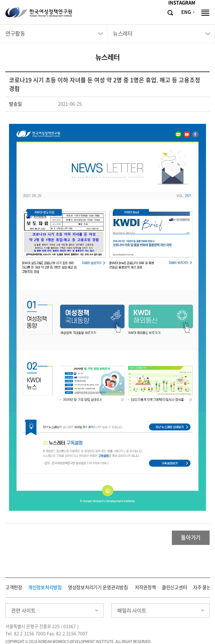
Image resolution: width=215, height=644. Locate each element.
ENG (186, 12)
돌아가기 (191, 538)
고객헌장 (14, 587)
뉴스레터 (123, 34)
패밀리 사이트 (132, 611)
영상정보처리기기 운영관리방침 (98, 587)
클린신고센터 (174, 587)
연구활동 (15, 34)
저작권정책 (145, 587)
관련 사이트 (23, 611)
